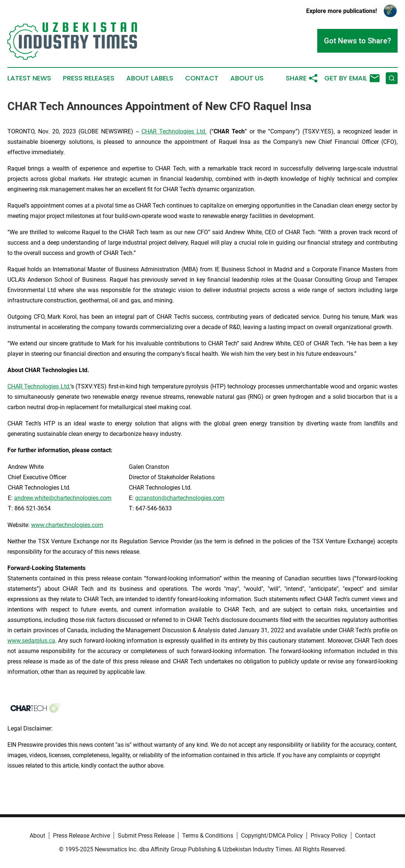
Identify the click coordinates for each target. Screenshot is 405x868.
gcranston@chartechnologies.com (180, 498)
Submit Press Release (146, 836)
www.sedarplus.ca (31, 641)
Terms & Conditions (208, 836)
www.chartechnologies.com (67, 525)
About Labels (150, 78)
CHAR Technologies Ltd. (174, 131)
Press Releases (89, 78)
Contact (202, 78)
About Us (247, 78)
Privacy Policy (329, 836)
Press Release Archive (81, 836)
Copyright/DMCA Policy (272, 836)
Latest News (29, 78)
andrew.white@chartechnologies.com (63, 498)
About (37, 836)
